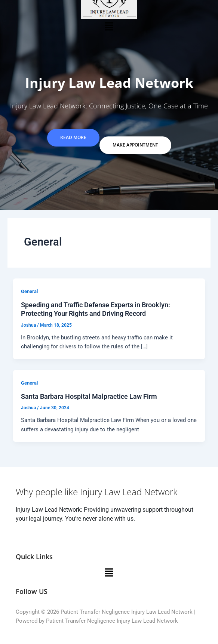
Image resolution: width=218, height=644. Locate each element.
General (29, 291)
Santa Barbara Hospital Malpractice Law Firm (89, 396)
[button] (109, 26)
